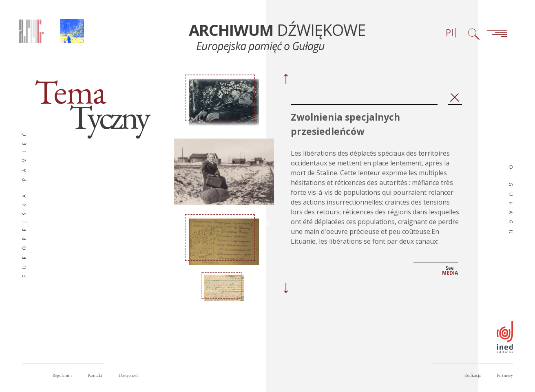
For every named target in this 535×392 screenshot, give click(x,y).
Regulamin (62, 375)
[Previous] (285, 79)
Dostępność (128, 375)
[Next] (285, 288)
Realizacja (473, 375)
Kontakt (95, 375)
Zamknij (455, 98)
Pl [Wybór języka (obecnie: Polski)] (450, 33)
